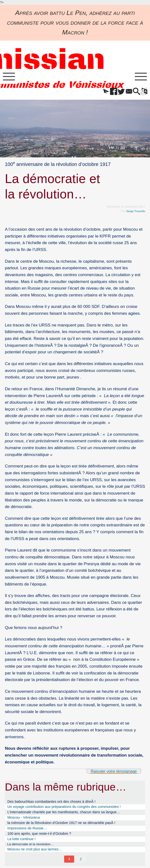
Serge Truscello (135, 212)
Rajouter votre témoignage (112, 772)
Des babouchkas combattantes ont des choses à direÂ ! (51, 803)
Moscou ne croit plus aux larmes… (35, 851)
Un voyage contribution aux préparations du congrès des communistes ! (64, 808)
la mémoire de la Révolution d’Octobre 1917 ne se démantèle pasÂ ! (61, 824)
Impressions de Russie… (27, 830)
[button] (100, 93)
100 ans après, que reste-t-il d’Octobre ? (39, 835)
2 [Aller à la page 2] (81, 861)
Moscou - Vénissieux (24, 819)
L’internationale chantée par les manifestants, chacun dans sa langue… (64, 814)
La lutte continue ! (21, 840)
